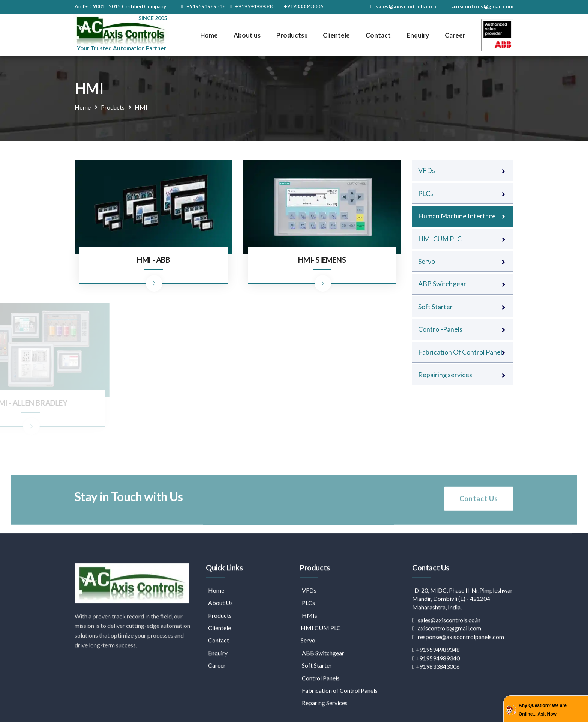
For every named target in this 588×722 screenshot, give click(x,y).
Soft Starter (435, 307)
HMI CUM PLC (440, 239)
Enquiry (418, 35)
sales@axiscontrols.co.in (404, 6)
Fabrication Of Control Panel (460, 352)
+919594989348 (203, 6)
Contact (378, 35)
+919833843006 (301, 6)
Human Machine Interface (457, 216)
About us (247, 35)
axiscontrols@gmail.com (480, 6)
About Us (219, 670)
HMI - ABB (153, 260)
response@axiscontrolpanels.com (458, 704)
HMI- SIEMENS (322, 260)
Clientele (336, 35)
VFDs (427, 170)
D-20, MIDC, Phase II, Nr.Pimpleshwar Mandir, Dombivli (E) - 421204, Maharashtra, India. (462, 666)
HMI (141, 107)
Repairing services (445, 375)
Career (455, 35)
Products (292, 35)
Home (209, 35)
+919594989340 (252, 6)
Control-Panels (440, 329)
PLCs (426, 193)
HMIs (308, 683)
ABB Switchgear (442, 284)
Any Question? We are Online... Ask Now (543, 710)
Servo (427, 261)
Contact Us (479, 514)
